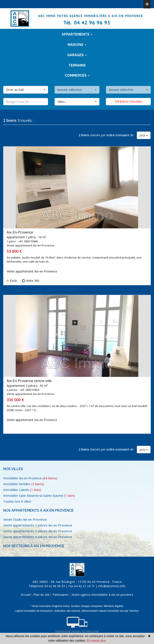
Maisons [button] (77, 45)
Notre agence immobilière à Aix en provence (102, 595)
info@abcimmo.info (112, 586)
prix (144, 135)
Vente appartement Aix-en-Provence (32, 271)
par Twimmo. (132, 611)
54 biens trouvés (128, 101)
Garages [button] (77, 55)
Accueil (26, 595)
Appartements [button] (77, 34)
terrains (77, 65)
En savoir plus (96, 641)
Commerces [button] (77, 75)
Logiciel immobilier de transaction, (34, 611)
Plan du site (42, 595)
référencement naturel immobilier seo (103, 611)
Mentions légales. (114, 606)
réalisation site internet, (68, 611)
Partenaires (61, 595)
